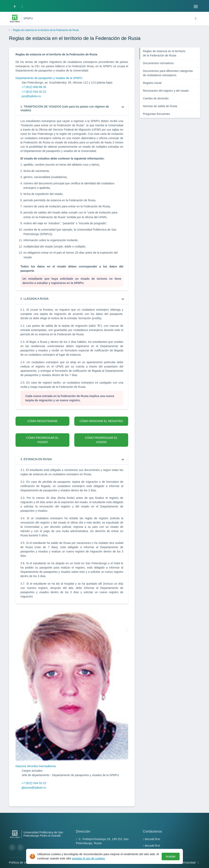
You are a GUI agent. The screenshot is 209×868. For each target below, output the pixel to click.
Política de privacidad (183, 862)
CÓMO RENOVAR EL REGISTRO (101, 421)
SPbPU (28, 18)
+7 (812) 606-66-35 (34, 87)
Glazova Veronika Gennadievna (36, 766)
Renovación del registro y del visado (166, 91)
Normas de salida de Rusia (160, 106)
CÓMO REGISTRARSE (42, 421)
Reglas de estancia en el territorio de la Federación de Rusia (164, 53)
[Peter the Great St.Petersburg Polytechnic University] (15, 19)
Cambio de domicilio (156, 98)
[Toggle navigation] (196, 7)
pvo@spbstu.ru (31, 96)
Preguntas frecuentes (156, 114)
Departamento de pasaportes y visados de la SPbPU (49, 78)
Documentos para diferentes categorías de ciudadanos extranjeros (168, 73)
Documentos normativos (158, 63)
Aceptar (171, 856)
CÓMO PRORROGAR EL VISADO (42, 440)
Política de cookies (24, 862)
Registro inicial (152, 83)
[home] (9, 30)
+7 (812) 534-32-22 (34, 92)
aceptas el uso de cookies (88, 858)
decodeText (152, 839)
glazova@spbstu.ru (34, 788)
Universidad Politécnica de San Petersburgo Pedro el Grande (43, 834)
